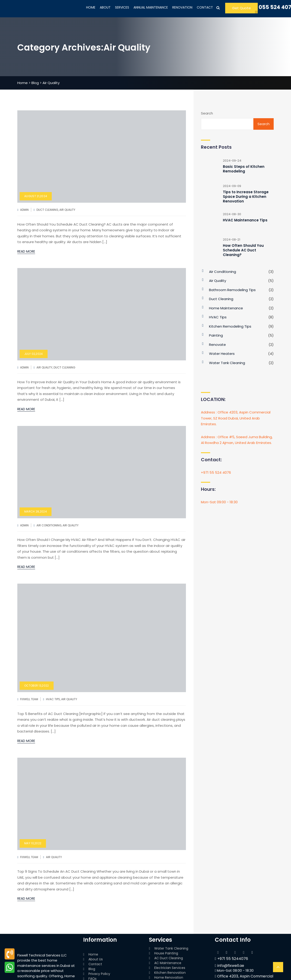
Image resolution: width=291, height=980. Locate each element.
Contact (95, 964)
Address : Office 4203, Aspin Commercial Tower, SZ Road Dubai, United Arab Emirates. (236, 418)
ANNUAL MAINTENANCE (151, 7)
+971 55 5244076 (231, 959)
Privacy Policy (99, 974)
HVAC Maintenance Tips (245, 220)
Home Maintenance (226, 308)
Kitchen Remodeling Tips (230, 326)
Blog (92, 969)
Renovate (217, 345)
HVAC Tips (53, 699)
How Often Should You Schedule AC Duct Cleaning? (243, 250)
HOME (91, 7)
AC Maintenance (168, 963)
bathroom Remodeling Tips (232, 290)
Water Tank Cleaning (227, 363)
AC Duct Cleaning (169, 958)
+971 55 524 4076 (216, 472)
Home (93, 954)
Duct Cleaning (47, 210)
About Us (96, 959)
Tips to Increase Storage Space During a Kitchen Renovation (246, 197)
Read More (26, 251)
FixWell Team (29, 699)
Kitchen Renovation (170, 973)
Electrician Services (170, 968)
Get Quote (241, 8)
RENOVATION (182, 7)
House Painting (166, 953)
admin (24, 210)
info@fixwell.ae (229, 966)
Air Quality (67, 210)
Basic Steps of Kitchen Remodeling (244, 169)
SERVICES (122, 7)
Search (207, 113)
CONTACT (205, 7)
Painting (216, 335)
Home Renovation (169, 977)
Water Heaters (222, 354)
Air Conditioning (49, 525)
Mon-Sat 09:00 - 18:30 (219, 502)
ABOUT (105, 7)
